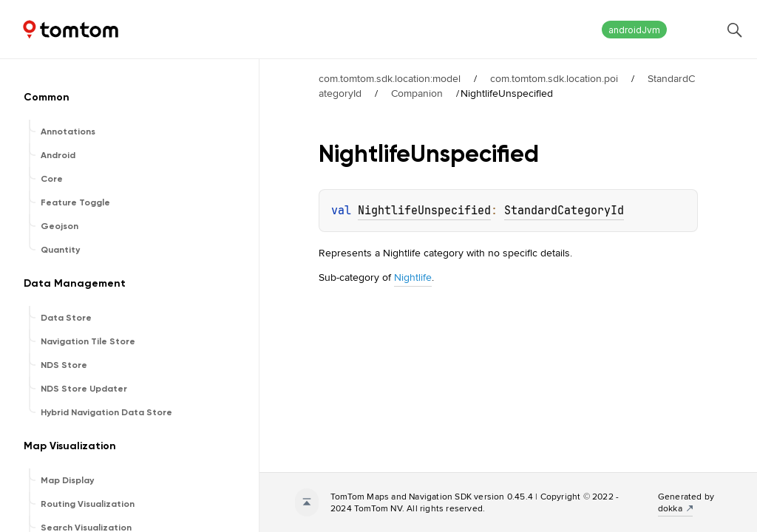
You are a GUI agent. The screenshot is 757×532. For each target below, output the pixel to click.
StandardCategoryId (564, 211)
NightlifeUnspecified (424, 211)
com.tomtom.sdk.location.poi (554, 78)
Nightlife (413, 277)
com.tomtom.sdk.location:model (390, 78)
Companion (417, 93)
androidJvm (634, 30)
